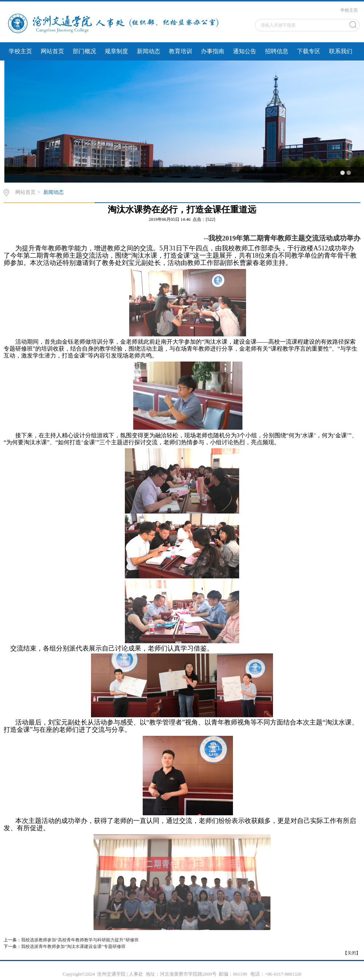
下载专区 (309, 51)
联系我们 (341, 51)
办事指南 (213, 51)
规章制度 (116, 51)
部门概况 (84, 51)
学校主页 (349, 10)
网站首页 (52, 51)
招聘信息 (277, 51)
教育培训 (181, 51)
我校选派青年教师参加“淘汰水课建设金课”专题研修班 (73, 946)
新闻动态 (149, 51)
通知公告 (245, 51)
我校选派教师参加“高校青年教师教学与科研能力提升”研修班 (80, 940)
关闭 (352, 953)
